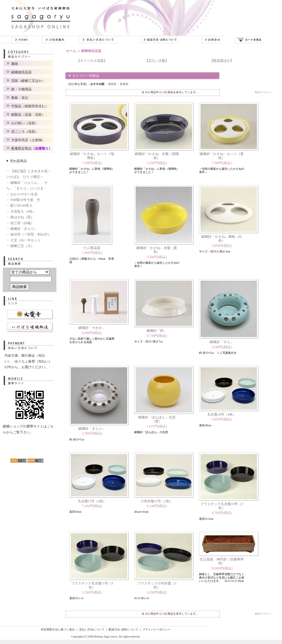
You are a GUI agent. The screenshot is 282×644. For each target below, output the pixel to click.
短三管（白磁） (22, 223)
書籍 (15, 64)
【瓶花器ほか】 (222, 61)
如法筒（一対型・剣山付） (31, 234)
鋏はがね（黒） (22, 217)
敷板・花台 (20, 98)
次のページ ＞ (264, 92)
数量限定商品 (32, 149)
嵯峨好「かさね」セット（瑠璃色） (92, 156)
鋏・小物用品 (21, 89)
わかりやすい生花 (24, 194)
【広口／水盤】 (157, 61)
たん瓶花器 (92, 248)
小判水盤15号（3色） (157, 501)
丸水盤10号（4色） (222, 414)
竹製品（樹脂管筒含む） (30, 106)
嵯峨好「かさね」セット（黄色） (222, 156)
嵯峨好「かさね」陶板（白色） (222, 239)
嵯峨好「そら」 (222, 342)
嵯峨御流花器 (21, 72)
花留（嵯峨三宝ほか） (28, 81)
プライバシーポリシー (157, 629)
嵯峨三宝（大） (22, 246)
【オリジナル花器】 (92, 61)
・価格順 (111, 84)
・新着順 (123, 84)
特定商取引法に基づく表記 (58, 629)
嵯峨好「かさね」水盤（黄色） (157, 250)
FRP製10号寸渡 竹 (25, 200)
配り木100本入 (21, 206)
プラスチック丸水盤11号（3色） (92, 585)
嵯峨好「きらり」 (24, 229)
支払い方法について (92, 629)
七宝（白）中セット (26, 240)
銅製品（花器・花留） (28, 115)
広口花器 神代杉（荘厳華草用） (222, 561)
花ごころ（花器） (25, 132)
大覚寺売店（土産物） (28, 140)
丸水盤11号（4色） (92, 501)
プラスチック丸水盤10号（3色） (222, 506)
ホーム (71, 51)
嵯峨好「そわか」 (92, 328)
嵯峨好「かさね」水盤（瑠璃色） (157, 156)
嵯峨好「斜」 (157, 331)
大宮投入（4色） (23, 211)
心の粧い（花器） (25, 123)
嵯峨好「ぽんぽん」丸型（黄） (157, 419)
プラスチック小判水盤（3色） (157, 585)
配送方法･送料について (123, 629)
